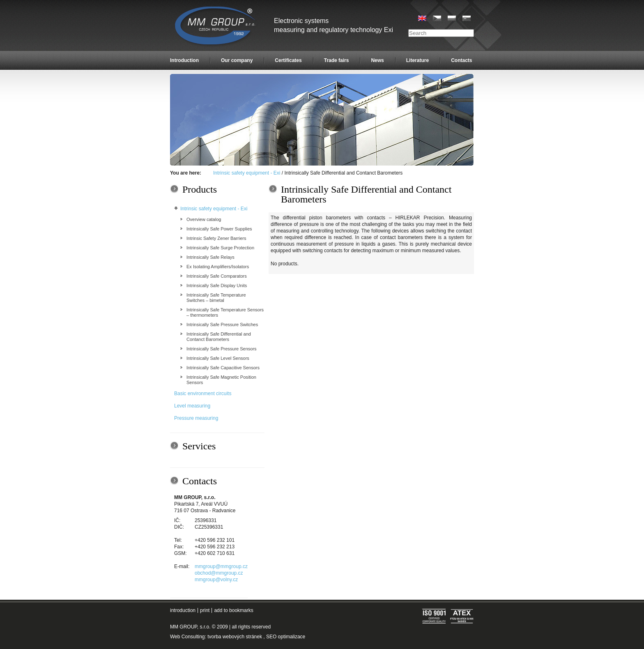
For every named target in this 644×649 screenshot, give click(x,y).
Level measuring (192, 406)
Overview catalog (204, 219)
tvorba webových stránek (235, 637)
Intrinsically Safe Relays (210, 257)
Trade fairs (337, 60)
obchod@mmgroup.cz (219, 573)
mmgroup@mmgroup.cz (221, 566)
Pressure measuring (196, 418)
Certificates (288, 60)
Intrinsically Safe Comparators (217, 276)
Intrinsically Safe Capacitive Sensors (223, 368)
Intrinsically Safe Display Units (217, 285)
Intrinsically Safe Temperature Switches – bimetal (216, 298)
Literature (417, 60)
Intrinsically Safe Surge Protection (220, 248)
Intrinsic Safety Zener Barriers (216, 238)
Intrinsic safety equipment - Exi (247, 173)
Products (200, 189)
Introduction (184, 60)
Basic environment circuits (203, 394)
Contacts (461, 60)
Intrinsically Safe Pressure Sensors (222, 349)
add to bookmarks (233, 610)
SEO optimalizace (286, 637)
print (205, 610)
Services (199, 446)
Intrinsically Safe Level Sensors (218, 358)
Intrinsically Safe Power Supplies (219, 229)
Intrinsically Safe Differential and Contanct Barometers (219, 337)
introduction (183, 610)
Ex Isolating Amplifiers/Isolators (218, 267)
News (377, 60)
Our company (237, 60)
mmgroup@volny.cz (216, 580)
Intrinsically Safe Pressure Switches (222, 324)
